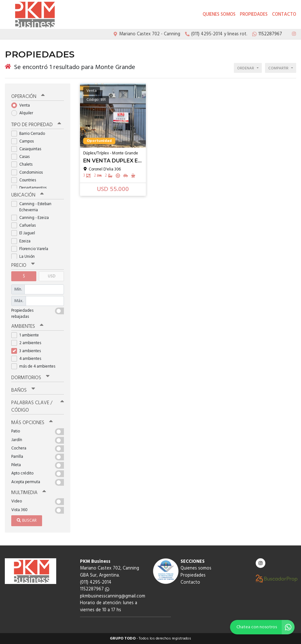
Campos (25, 141)
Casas (22, 157)
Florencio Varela (32, 249)
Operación (28, 97)
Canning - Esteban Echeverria (31, 207)
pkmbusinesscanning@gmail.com (113, 596)
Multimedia (29, 493)
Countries (26, 180)
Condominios (29, 173)
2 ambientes (28, 343)
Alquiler (24, 113)
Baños (23, 390)
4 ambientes (28, 359)
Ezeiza (23, 241)
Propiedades (254, 15)
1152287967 (95, 589)
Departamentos (31, 188)
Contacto (284, 15)
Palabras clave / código (38, 407)
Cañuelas (26, 226)
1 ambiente (27, 335)
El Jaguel (25, 233)
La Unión (25, 257)
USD (52, 276)
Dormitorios (30, 378)
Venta (23, 105)
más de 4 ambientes (35, 366)
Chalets (24, 165)
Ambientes (27, 326)
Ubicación (27, 195)
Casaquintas (28, 149)
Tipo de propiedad (36, 125)
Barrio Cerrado (30, 134)
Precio (23, 265)
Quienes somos (219, 15)
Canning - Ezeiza (32, 218)
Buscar (27, 521)
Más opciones (32, 423)
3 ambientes (28, 351)
